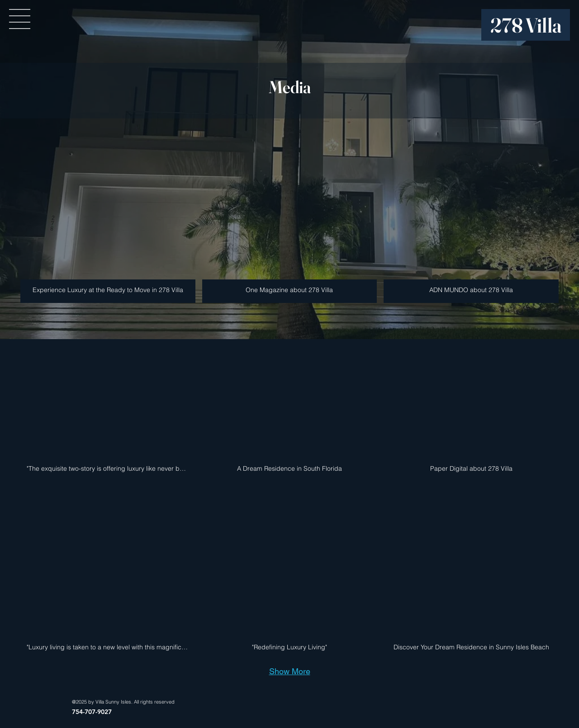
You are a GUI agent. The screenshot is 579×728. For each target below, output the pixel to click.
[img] (471, 217)
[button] (20, 19)
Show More (290, 671)
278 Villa (526, 25)
